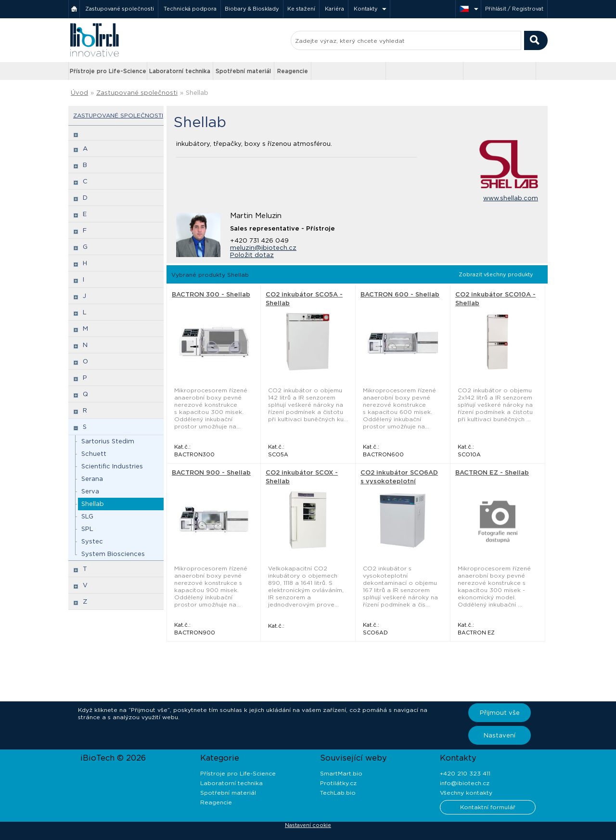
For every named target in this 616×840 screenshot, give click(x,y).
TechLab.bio (338, 793)
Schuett (94, 454)
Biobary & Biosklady (252, 9)
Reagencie (293, 71)
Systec (92, 541)
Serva (90, 491)
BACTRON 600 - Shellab (400, 294)
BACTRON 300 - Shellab (211, 294)
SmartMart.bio (341, 773)
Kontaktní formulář (488, 807)
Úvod (79, 93)
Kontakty (366, 9)
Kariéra (334, 9)
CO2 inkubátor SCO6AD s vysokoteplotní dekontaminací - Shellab (400, 481)
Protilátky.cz (338, 783)
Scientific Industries (112, 466)
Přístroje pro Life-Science (108, 71)
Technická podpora (190, 9)
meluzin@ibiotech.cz (263, 248)
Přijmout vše (500, 713)
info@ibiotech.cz (465, 783)
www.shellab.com (511, 198)
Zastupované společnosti (120, 9)
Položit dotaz (252, 255)
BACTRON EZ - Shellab (492, 472)
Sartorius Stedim (108, 441)
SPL (87, 529)
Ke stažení (301, 9)
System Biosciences (113, 554)
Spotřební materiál (243, 71)
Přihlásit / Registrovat (514, 9)
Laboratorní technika (180, 71)
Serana (92, 479)
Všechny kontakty (466, 793)
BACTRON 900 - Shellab (211, 472)
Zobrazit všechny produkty (496, 274)
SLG (87, 516)
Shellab (197, 93)
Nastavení (500, 735)
